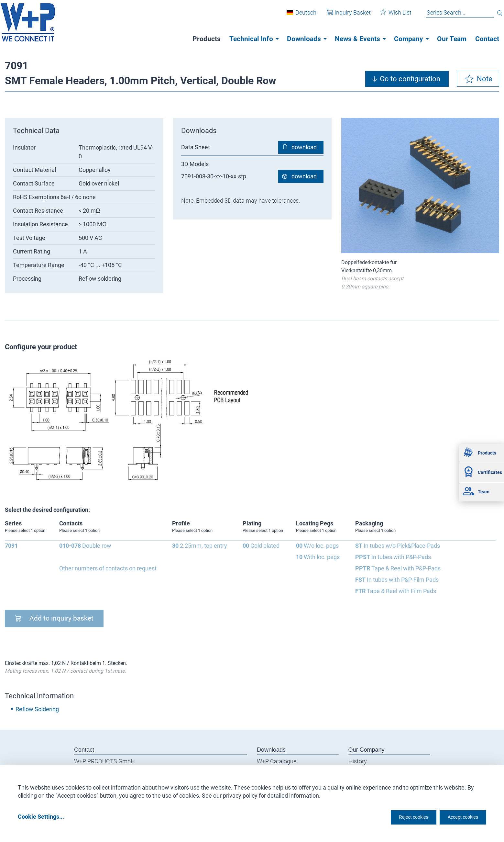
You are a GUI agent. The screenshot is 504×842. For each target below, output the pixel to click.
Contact (487, 39)
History (358, 761)
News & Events (357, 39)
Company (409, 39)
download (304, 147)
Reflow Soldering (37, 709)
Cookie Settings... (41, 817)
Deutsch (301, 16)
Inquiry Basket (344, 16)
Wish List (391, 16)
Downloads (304, 39)
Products (207, 39)
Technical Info (251, 39)
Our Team (452, 39)
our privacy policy (235, 793)
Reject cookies (397, 817)
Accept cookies (459, 817)
